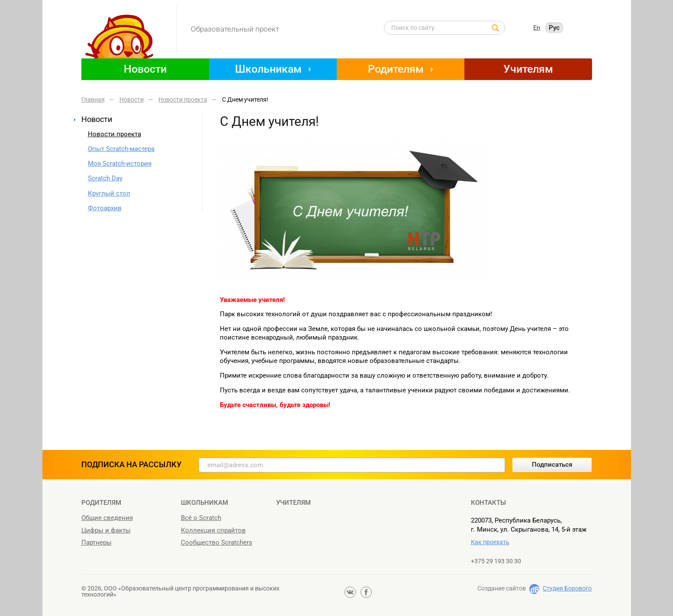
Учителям (528, 69)
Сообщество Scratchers (217, 542)
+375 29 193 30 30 (496, 561)
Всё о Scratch (201, 518)
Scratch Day (105, 178)
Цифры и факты (106, 530)
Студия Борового (567, 588)
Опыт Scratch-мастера (121, 149)
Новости (145, 69)
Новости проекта (114, 134)
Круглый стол (109, 193)
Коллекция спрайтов (213, 530)
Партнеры (97, 542)
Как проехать (490, 542)
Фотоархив (105, 208)
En (537, 28)
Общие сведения (107, 518)
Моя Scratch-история (120, 164)
